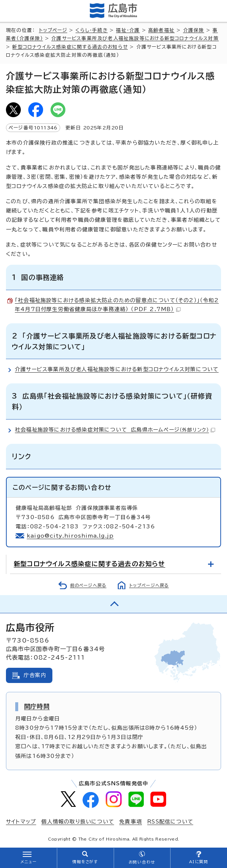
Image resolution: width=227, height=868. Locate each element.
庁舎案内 (35, 675)
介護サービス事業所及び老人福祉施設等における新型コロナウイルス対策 (135, 38)
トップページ (53, 30)
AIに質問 (199, 862)
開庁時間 (37, 706)
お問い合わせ (142, 862)
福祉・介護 (128, 30)
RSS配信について (170, 822)
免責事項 (131, 822)
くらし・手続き (91, 30)
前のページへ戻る (88, 585)
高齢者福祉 (161, 30)
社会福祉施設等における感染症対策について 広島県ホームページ (115, 430)
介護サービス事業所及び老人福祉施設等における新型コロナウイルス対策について (117, 369)
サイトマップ (21, 822)
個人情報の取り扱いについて (78, 822)
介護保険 (194, 30)
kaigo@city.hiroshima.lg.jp (70, 536)
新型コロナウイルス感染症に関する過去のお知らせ (70, 47)
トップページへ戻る (149, 585)
